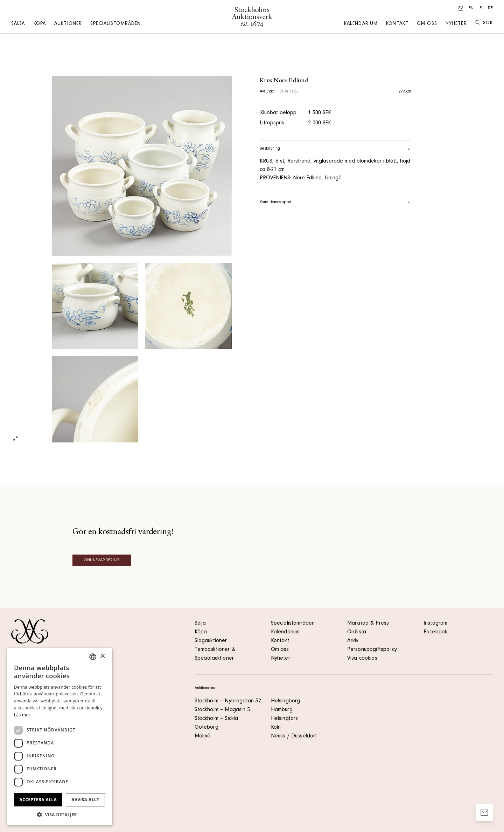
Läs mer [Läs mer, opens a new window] (22, 715)
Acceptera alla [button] (38, 800)
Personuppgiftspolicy (372, 650)
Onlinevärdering (102, 561)
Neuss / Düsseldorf (294, 736)
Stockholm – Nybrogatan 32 (228, 701)
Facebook (435, 632)
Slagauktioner (211, 641)
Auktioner (68, 24)
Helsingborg (286, 701)
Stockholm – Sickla (216, 719)
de (490, 8)
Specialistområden (115, 24)
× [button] (102, 656)
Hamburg (282, 710)
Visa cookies (362, 659)
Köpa (40, 24)
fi (481, 8)
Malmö (203, 736)
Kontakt (397, 24)
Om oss (427, 24)
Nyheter (456, 24)
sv (461, 8)
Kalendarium (361, 24)
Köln (276, 728)
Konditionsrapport (336, 202)
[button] (59, 814)
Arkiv (353, 641)
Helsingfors (285, 719)
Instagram (435, 624)
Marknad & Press (368, 624)
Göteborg (206, 728)
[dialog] (59, 737)
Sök (484, 23)
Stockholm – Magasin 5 (222, 710)
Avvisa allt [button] (85, 800)
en (471, 8)
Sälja (18, 24)
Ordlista (357, 632)
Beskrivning (336, 149)
